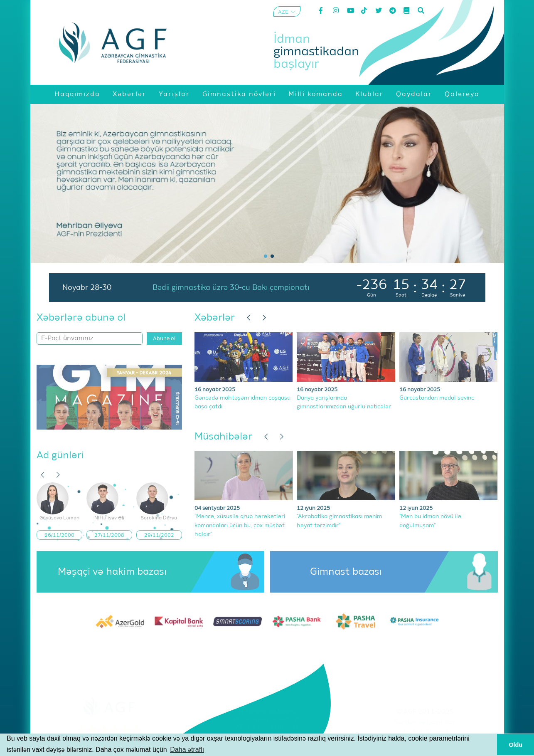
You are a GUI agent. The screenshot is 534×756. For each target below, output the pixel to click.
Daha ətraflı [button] (187, 750)
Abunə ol (164, 339)
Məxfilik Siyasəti (425, 733)
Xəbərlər (215, 318)
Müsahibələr (223, 437)
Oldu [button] (516, 745)
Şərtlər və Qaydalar (425, 722)
